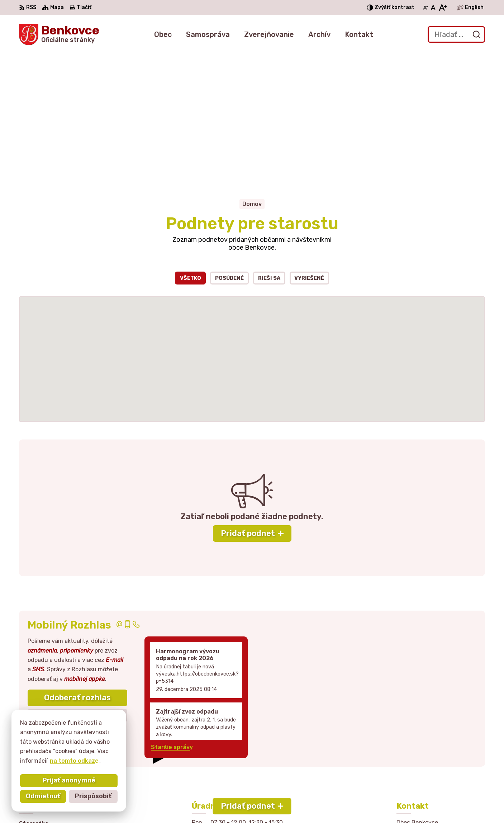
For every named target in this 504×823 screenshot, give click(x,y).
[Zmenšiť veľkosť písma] (425, 8)
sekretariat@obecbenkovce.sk (441, 764)
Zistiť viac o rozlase (77, 584)
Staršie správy (172, 617)
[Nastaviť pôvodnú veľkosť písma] (433, 8)
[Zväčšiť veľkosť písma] (443, 8)
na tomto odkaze (74, 761)
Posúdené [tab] (229, 147)
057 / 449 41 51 (419, 756)
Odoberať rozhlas (77, 567)
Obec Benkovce (366, 804)
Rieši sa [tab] (269, 147)
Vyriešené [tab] (309, 147)
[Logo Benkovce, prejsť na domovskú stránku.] (59, 34)
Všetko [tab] (191, 147)
